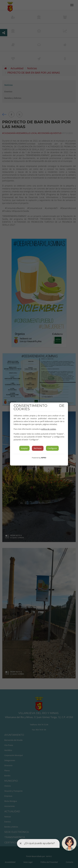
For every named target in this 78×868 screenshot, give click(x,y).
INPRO (44, 458)
